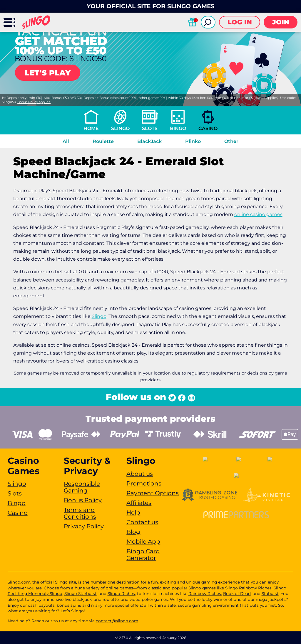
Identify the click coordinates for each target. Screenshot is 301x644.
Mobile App (143, 542)
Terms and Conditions (80, 513)
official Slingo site (58, 582)
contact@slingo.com (117, 621)
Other (231, 141)
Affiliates (139, 503)
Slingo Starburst (81, 594)
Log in (240, 22)
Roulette (103, 141)
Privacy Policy (84, 526)
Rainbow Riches (205, 594)
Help (133, 512)
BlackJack (149, 141)
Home (91, 128)
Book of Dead (237, 594)
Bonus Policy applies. (34, 102)
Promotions (144, 483)
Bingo (178, 128)
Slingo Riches (121, 594)
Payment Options (153, 493)
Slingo (120, 128)
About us (140, 474)
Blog (133, 532)
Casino (208, 128)
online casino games (258, 214)
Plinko (193, 141)
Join (281, 22)
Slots (150, 128)
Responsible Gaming (82, 487)
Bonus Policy (83, 500)
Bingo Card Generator (143, 555)
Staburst (270, 594)
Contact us (142, 522)
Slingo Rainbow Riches (248, 588)
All (66, 141)
